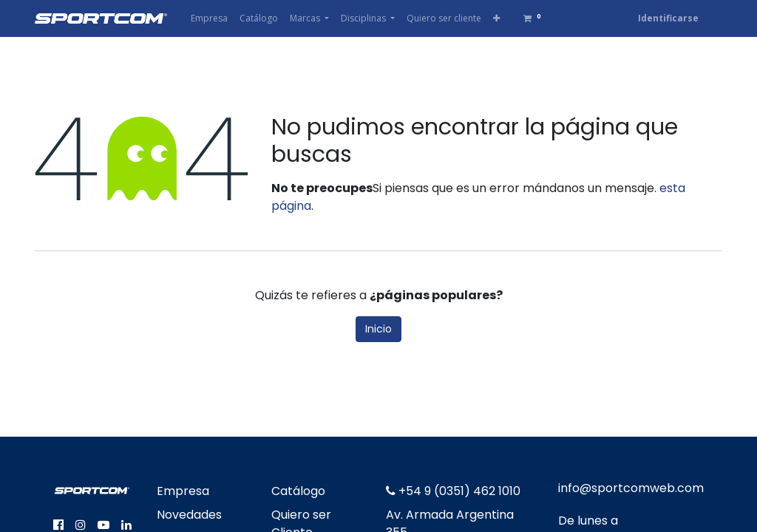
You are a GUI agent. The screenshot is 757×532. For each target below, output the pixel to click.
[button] (496, 18)
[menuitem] (209, 18)
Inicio (378, 329)
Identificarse (668, 18)
